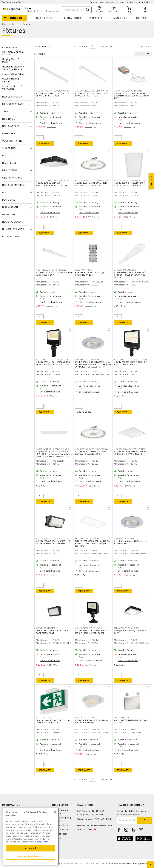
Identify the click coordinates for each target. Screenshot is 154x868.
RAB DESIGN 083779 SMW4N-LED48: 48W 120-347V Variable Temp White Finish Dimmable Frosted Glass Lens (54, 454)
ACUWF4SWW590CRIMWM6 (128, 91)
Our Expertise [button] (45, 18)
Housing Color (12, 222)
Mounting (9, 214)
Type (5, 111)
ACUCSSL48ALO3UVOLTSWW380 (92, 91)
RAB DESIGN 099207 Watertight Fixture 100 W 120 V (90, 274)
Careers (57, 838)
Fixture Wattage (13, 104)
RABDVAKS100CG (84, 270)
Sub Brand (9, 148)
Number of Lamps (13, 229)
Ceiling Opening (12, 178)
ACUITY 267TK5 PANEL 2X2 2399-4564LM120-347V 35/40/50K (130, 453)
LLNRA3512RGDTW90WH (87, 359)
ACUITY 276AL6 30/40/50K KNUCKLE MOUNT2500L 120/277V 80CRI (92, 632)
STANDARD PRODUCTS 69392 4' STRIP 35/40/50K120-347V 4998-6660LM (130, 275)
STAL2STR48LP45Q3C (125, 270)
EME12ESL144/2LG (123, 718)
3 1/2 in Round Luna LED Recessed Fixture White (131, 542)
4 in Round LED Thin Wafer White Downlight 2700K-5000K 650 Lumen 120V (132, 96)
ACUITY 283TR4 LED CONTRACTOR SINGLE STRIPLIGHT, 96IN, (52, 95)
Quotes (93, 2)
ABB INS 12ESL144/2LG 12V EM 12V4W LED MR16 (131, 721)
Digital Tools (73, 18)
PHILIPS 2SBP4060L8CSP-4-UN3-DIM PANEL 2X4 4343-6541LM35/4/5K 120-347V (93, 544)
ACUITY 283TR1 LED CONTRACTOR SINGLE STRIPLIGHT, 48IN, (91, 95)
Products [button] (15, 18)
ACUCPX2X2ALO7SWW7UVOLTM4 (131, 449)
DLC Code (8, 156)
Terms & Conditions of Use (87, 863)
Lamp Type (9, 133)
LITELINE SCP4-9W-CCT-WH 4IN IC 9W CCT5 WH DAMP (92, 721)
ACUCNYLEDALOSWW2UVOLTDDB (53, 180)
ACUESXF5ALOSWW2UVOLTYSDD (130, 359)
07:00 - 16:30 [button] (33, 11)
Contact (142, 18)
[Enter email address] (127, 820)
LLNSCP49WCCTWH (85, 718)
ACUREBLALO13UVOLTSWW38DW (92, 449)
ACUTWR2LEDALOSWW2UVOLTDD (53, 539)
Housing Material (14, 185)
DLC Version (10, 207)
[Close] (55, 812)
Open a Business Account (112, 2)
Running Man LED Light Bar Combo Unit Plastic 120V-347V (53, 721)
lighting (15, 24)
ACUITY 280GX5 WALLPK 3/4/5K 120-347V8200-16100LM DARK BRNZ (54, 542)
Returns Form (60, 829)
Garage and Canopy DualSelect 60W (130, 632)
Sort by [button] (145, 46)
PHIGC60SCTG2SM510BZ (127, 628)
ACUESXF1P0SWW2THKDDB (89, 628)
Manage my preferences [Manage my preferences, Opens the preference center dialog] (31, 856)
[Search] (77, 10)
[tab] (17, 48)
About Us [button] (119, 18)
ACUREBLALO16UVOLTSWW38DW (92, 180)
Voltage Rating (13, 141)
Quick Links (60, 805)
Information (11, 805)
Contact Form (60, 834)
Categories (10, 48)
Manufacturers (13, 97)
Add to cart (45, 143)
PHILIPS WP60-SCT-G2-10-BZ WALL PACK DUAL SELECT (53, 632)
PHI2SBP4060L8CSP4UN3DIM (90, 539)
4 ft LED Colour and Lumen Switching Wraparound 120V (54, 274)
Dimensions (9, 163)
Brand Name (10, 170)
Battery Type (11, 237)
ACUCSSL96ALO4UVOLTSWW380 (53, 91)
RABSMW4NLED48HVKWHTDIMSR (52, 449)
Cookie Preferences (64, 863)
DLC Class (9, 200)
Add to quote (84, 412)
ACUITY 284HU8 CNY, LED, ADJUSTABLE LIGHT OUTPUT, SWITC (53, 184)
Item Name (8, 119)
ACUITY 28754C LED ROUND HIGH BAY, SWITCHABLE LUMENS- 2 (91, 184)
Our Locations (60, 825)
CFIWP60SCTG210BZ (46, 628)
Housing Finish (12, 126)
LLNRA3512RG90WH (124, 539)
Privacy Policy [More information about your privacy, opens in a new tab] (42, 842)
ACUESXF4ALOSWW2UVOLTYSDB (52, 359)
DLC (5, 192)
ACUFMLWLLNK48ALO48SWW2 (51, 270)
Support (10, 2)
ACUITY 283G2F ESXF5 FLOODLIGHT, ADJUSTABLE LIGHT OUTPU (131, 363)
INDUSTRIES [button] (96, 18)
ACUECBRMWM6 (44, 718)
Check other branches (50, 123)
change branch (52, 11)
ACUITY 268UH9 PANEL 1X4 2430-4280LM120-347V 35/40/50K (130, 184)
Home (5, 24)
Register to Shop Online (139, 2)
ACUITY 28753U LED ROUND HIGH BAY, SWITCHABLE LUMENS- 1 (91, 453)
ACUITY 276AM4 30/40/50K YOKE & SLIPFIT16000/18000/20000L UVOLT (53, 363)
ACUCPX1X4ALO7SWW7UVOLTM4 (130, 180)
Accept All (31, 848)
